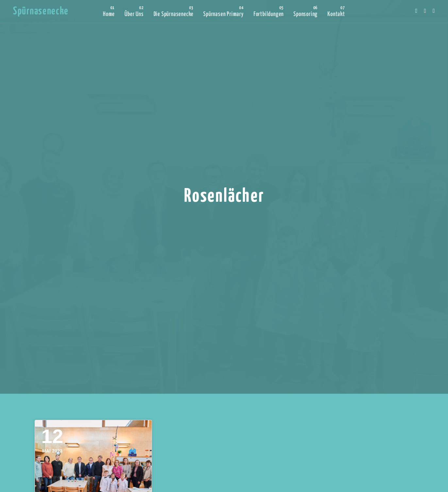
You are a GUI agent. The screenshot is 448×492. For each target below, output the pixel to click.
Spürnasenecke (41, 11)
